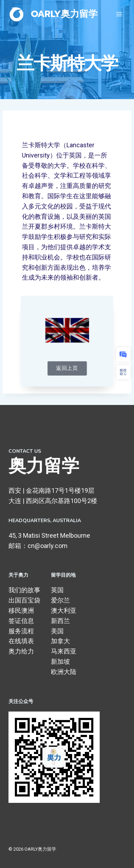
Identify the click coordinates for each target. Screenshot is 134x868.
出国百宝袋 (24, 600)
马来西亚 (64, 651)
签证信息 (21, 621)
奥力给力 (21, 651)
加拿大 (60, 641)
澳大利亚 (64, 610)
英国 (57, 590)
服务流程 (21, 631)
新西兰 (60, 621)
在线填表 (21, 641)
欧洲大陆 (64, 672)
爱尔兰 (60, 600)
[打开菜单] (119, 14)
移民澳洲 (21, 610)
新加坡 (60, 661)
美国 (57, 631)
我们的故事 (24, 590)
